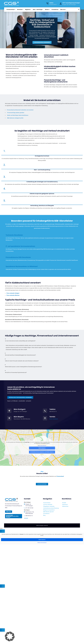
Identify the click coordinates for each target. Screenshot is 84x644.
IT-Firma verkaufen (48, 504)
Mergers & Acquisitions (49, 510)
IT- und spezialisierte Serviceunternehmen (20, 246)
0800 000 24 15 (29, 516)
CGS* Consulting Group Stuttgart (71, 3)
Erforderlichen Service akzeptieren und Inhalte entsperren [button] (42, 452)
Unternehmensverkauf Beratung (51, 508)
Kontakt (64, 503)
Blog (44, 515)
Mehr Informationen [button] (42, 446)
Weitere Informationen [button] (42, 543)
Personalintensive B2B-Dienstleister (18, 257)
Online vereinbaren (54, 419)
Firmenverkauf (47, 503)
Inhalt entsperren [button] (42, 448)
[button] (42, 636)
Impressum (65, 504)
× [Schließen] (2, 531)
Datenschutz (65, 506)
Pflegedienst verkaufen (49, 506)
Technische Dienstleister (14, 235)
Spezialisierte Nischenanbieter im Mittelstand (22, 266)
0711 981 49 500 (29, 508)
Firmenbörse (46, 514)
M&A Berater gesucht (48, 512)
